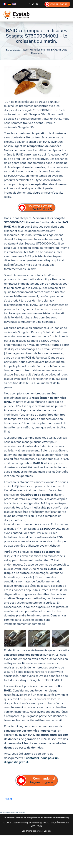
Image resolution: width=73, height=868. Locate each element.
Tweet (8, 799)
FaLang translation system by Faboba (13, 812)
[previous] (11, 638)
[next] (62, 638)
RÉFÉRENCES (62, 823)
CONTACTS (36, 826)
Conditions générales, (33, 831)
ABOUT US (48, 823)
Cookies (48, 831)
